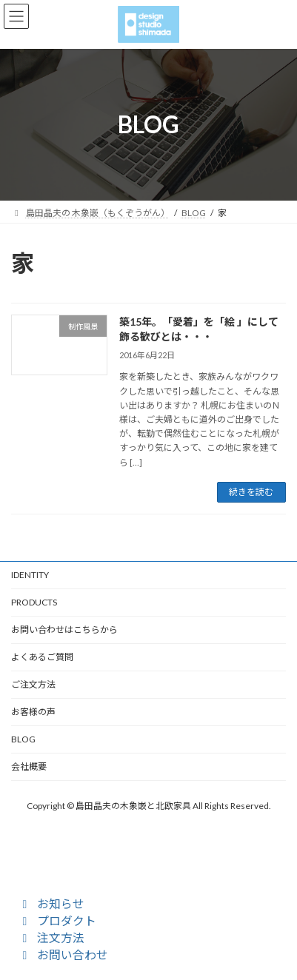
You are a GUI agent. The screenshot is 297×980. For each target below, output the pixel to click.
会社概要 (29, 766)
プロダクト (57, 920)
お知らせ (51, 903)
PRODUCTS (34, 602)
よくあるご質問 (42, 657)
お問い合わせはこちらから (64, 630)
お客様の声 (33, 712)
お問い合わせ (63, 954)
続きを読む (251, 492)
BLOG (23, 739)
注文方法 (51, 937)
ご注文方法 (33, 684)
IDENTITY (30, 575)
